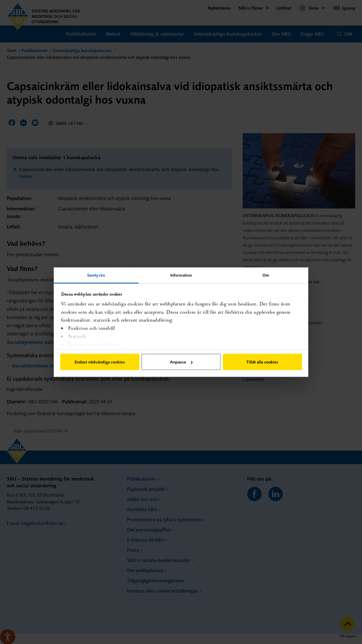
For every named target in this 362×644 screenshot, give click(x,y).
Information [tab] (181, 275)
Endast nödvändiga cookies (100, 362)
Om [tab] (266, 275)
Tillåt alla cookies (262, 362)
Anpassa (181, 362)
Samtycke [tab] (96, 275)
